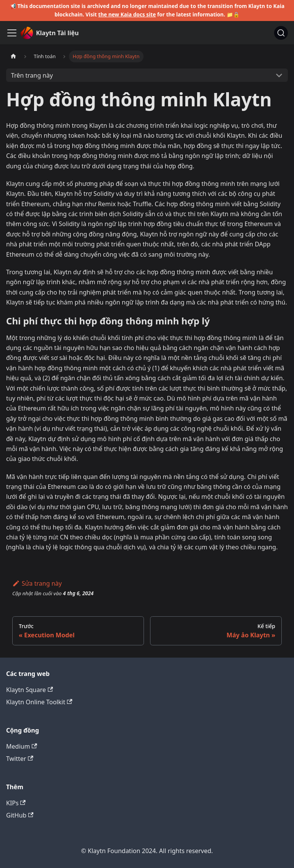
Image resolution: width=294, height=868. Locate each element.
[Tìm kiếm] (281, 33)
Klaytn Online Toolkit (39, 702)
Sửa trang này (37, 583)
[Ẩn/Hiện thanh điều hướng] (12, 33)
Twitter (20, 759)
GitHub (20, 815)
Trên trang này (32, 75)
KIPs (16, 803)
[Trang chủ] (13, 56)
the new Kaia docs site (127, 14)
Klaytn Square (29, 690)
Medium (22, 746)
